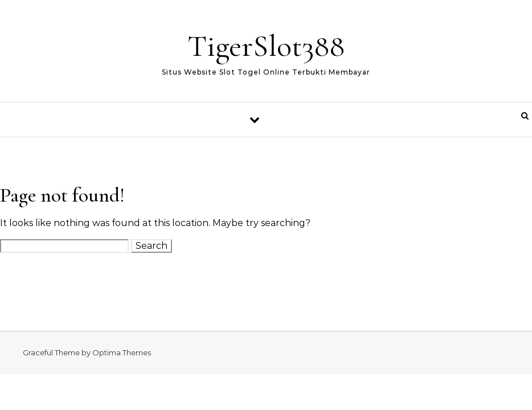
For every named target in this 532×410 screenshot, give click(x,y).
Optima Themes (122, 352)
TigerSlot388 (266, 46)
